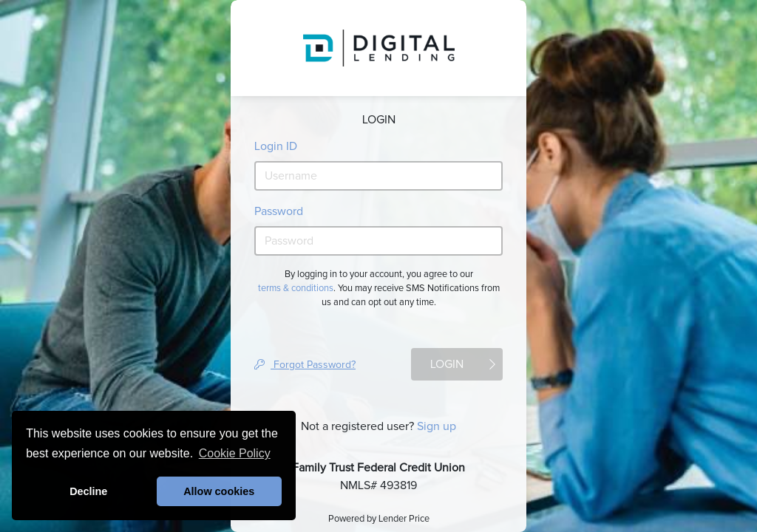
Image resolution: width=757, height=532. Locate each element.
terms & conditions (296, 289)
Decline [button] (88, 491)
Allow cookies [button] (219, 491)
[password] (378, 241)
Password (279, 211)
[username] (378, 176)
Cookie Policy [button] (235, 453)
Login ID (276, 146)
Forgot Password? (305, 365)
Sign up (437, 426)
